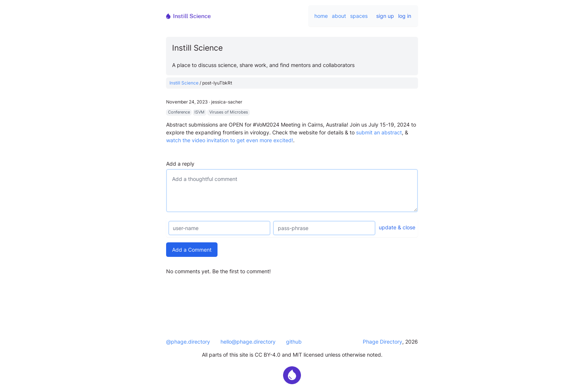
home (321, 16)
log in (405, 16)
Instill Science (184, 83)
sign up (385, 16)
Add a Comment (192, 250)
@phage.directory (188, 342)
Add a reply (180, 164)
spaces (359, 16)
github (294, 342)
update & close (397, 227)
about (339, 16)
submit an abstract (379, 132)
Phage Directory (383, 342)
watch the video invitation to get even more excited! (230, 140)
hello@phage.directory (248, 342)
